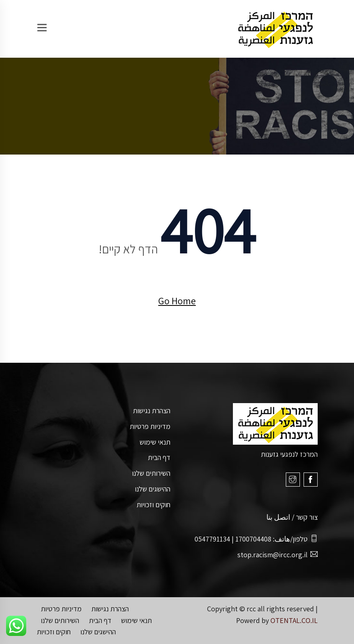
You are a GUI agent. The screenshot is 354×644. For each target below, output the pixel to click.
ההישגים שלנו (153, 489)
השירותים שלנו (151, 473)
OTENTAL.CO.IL (294, 620)
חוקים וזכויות (153, 505)
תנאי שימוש (155, 442)
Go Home (177, 301)
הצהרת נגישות (152, 411)
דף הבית (159, 457)
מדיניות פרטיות (150, 426)
